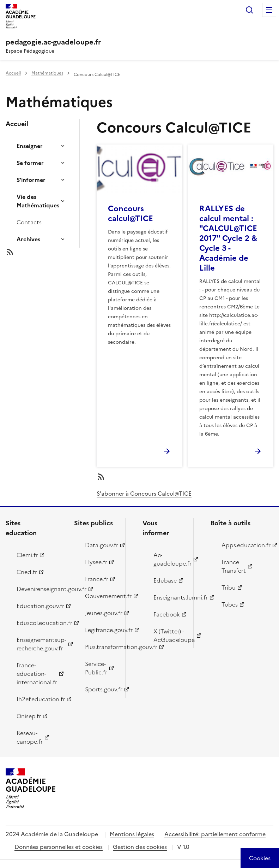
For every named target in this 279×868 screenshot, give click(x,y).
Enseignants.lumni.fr (169, 597)
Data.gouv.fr (101, 545)
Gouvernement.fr (101, 596)
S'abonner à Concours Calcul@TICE (144, 494)
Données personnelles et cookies (59, 847)
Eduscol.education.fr (33, 623)
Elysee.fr (96, 562)
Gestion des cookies (140, 847)
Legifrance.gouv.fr (101, 630)
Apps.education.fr (238, 545)
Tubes (230, 604)
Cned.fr (27, 572)
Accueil (13, 73)
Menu (269, 10)
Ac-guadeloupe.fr (169, 559)
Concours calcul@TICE (131, 214)
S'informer (31, 180)
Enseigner (30, 146)
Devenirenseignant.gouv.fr (33, 589)
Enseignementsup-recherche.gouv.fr (33, 644)
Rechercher (249, 10)
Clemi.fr (27, 555)
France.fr (97, 579)
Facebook (167, 614)
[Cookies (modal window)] (260, 858)
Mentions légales (132, 834)
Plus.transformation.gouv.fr (101, 647)
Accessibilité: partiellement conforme (215, 834)
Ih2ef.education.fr (33, 699)
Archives (28, 239)
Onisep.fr (29, 716)
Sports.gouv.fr (101, 689)
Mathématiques (47, 73)
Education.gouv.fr (33, 606)
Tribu (229, 587)
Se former (30, 163)
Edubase (165, 580)
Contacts (29, 222)
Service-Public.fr (96, 668)
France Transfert (234, 566)
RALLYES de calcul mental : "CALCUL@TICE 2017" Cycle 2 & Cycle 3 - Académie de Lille (228, 238)
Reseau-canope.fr (30, 737)
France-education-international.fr (33, 674)
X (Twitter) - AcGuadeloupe (169, 636)
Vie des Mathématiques (38, 201)
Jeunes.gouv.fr (101, 613)
